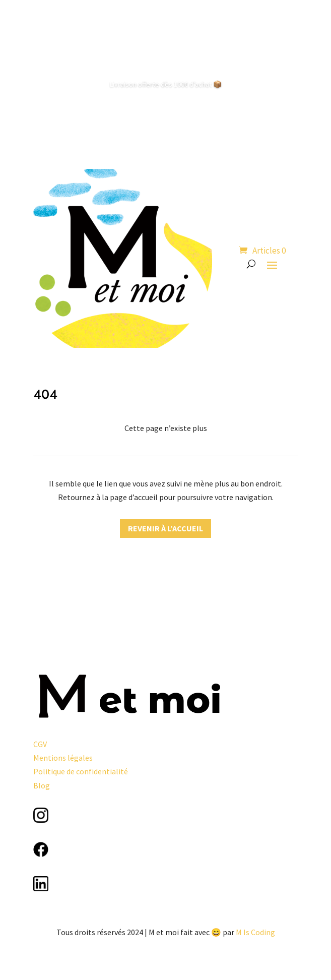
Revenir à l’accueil (165, 528)
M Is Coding (255, 932)
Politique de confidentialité (81, 771)
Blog (42, 785)
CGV (40, 744)
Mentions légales (63, 758)
